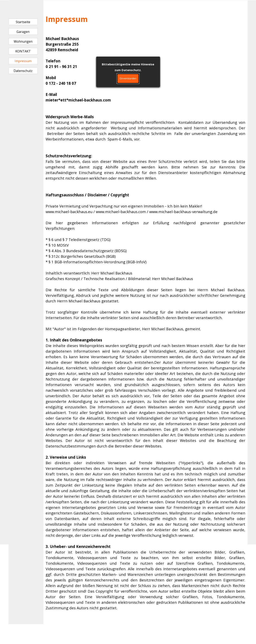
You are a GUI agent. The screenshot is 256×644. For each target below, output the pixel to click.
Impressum (23, 61)
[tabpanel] (145, 312)
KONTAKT (23, 51)
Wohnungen (23, 41)
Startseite (23, 22)
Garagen (23, 32)
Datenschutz (23, 71)
